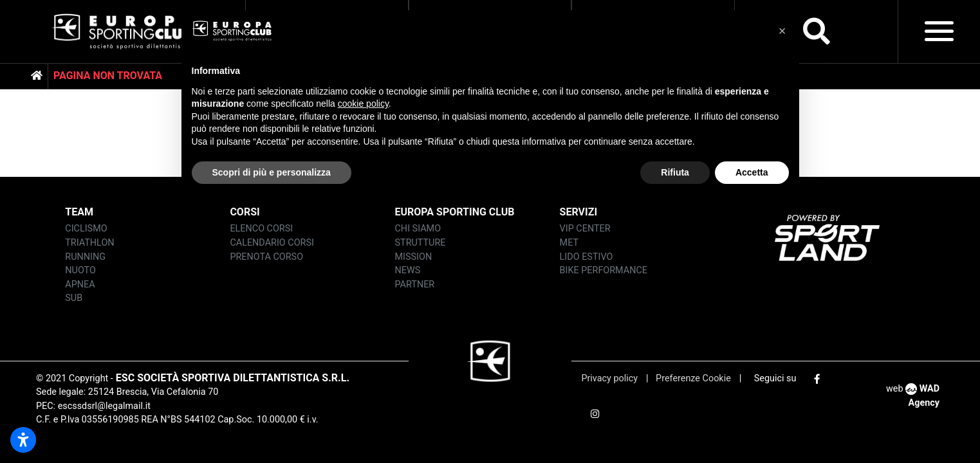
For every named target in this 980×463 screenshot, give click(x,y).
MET (569, 243)
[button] (782, 31)
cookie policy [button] (363, 104)
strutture (421, 243)
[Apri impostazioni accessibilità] (23, 440)
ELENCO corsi (261, 229)
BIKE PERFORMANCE (604, 270)
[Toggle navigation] (939, 31)
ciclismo (86, 229)
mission (414, 257)
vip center (585, 229)
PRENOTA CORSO (266, 257)
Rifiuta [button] (675, 172)
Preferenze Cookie (693, 378)
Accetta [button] (752, 172)
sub (74, 298)
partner (415, 285)
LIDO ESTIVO (587, 257)
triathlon (89, 243)
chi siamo (418, 229)
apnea (80, 285)
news (408, 270)
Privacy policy (610, 378)
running (85, 257)
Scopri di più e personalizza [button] (272, 172)
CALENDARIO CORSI (272, 243)
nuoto (80, 270)
